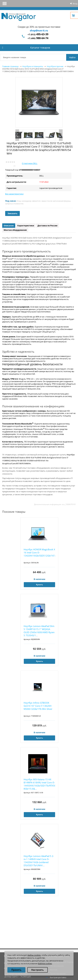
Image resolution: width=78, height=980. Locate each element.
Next (61, 135)
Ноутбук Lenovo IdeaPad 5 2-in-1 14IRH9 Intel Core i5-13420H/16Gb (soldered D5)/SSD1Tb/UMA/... (39, 861)
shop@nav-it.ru (39, 31)
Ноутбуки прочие (55, 66)
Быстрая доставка (58, 977)
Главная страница (10, 66)
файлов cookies (45, 963)
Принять (16, 970)
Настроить (38, 970)
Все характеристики (14, 194)
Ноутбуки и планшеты (33, 66)
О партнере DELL (30, 163)
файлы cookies (34, 955)
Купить (39, 585)
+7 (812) (38, 34)
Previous (17, 135)
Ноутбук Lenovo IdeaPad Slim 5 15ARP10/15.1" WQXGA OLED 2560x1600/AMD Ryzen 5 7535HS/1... (39, 631)
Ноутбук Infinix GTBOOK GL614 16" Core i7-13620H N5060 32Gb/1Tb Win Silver (38, 706)
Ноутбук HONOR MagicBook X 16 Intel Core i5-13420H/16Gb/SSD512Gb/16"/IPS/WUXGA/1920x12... (39, 553)
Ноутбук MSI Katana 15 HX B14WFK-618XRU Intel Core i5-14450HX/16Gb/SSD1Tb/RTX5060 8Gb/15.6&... (39, 784)
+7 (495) (38, 38)
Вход (75, 4)
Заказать (12, 213)
